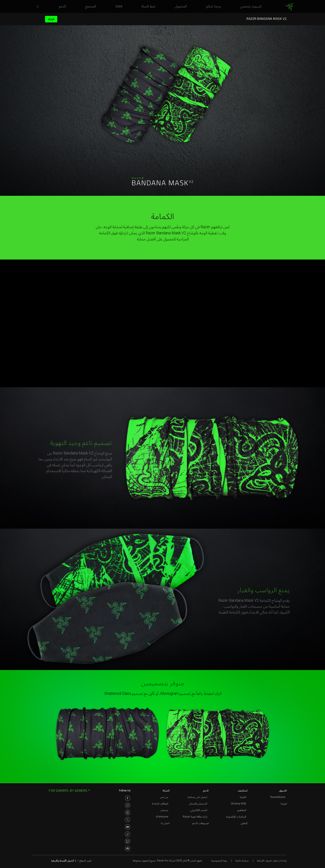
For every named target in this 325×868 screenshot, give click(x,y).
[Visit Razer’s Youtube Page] (128, 827)
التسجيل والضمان (198, 804)
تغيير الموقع (84, 861)
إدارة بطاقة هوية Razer (195, 817)
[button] (36, 7)
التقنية (243, 797)
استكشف (243, 791)
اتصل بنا (165, 823)
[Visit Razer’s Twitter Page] (128, 820)
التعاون (244, 823)
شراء (51, 19)
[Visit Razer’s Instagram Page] (128, 805)
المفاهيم (242, 810)
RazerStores (278, 797)
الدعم (206, 791)
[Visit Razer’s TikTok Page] (128, 834)
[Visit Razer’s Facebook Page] (128, 798)
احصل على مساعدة (197, 797)
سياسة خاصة (242, 861)
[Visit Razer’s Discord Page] (128, 848)
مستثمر (164, 810)
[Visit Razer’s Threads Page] (128, 813)
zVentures (162, 817)
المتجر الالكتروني (199, 810)
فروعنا (284, 804)
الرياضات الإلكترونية (236, 817)
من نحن (164, 797)
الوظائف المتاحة (160, 804)
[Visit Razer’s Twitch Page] (128, 841)
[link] (289, 7)
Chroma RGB (238, 804)
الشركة (166, 791)
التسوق (283, 791)
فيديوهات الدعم (200, 823)
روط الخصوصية (219, 861)
